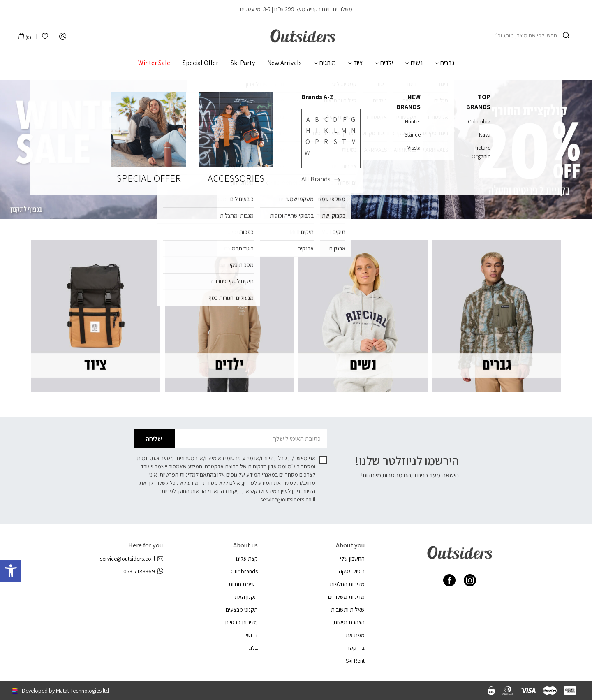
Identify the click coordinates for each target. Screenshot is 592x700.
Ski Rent (355, 661)
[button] (11, 571)
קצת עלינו (247, 559)
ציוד (358, 63)
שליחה (154, 439)
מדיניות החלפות (347, 584)
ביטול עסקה (352, 571)
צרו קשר (356, 648)
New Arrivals (284, 63)
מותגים (328, 63)
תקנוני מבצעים (242, 610)
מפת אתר (354, 635)
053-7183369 (143, 571)
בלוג (253, 648)
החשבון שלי (352, 559)
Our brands (244, 571)
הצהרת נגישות (349, 622)
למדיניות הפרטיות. (178, 475)
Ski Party (243, 63)
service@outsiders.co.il (288, 499)
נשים (417, 63)
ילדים (387, 63)
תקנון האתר (245, 597)
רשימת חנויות (243, 584)
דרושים (250, 635)
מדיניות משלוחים (346, 597)
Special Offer (200, 63)
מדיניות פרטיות (241, 622)
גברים (447, 63)
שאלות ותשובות (348, 610)
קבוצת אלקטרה (222, 466)
